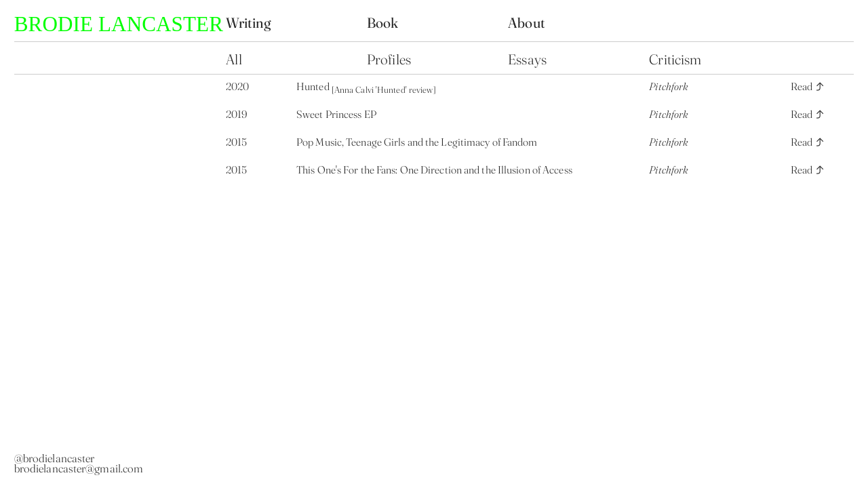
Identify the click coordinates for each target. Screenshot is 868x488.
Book (384, 23)
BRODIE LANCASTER (119, 24)
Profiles (389, 59)
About (527, 23)
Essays (527, 59)
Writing (249, 23)
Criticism (675, 59)
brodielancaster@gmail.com (79, 468)
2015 (236, 142)
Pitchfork (668, 86)
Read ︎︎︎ (808, 86)
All (235, 59)
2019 (236, 114)
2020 (237, 86)
